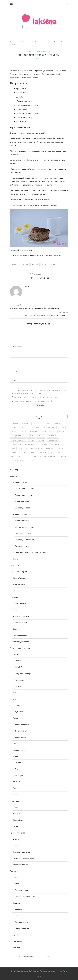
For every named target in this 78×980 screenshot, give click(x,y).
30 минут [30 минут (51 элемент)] (15, 424)
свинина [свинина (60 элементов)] (43, 453)
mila (27, 287)
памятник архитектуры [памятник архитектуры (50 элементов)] (29, 444)
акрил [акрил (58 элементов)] (14, 428)
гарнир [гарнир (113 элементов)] (24, 432)
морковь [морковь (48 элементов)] (41, 440)
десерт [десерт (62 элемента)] (53, 432)
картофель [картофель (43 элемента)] (53, 436)
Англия (15, 808)
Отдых (18, 661)
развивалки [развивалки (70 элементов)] (50, 448)
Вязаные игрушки (22, 502)
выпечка (35, 265)
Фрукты (18, 686)
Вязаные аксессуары (23, 495)
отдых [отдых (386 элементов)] (14, 444)
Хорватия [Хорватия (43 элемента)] (57, 424)
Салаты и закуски (20, 572)
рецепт (53, 265)
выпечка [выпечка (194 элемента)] (61, 428)
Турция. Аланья (21, 731)
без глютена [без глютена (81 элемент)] (24, 428)
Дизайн (18, 884)
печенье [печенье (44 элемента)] (44, 444)
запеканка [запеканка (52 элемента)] (41, 436)
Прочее (13, 871)
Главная (13, 42)
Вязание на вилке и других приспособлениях (31, 553)
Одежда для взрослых (24, 540)
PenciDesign (63, 971)
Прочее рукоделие (18, 833)
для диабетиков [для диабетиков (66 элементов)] (18, 436)
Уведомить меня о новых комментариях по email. (36, 398)
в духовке (24, 265)
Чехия (15, 795)
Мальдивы (17, 814)
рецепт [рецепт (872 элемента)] (61, 448)
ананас (14, 265)
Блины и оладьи (19, 604)
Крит (15, 699)
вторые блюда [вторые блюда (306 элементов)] (49, 428)
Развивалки (17, 910)
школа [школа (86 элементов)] (14, 461)
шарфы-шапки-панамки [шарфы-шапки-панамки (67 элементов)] (49, 457)
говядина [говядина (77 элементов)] (34, 432)
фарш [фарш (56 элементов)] (13, 457)
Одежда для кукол (23, 546)
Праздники (17, 948)
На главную (15, 470)
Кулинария (26, 42)
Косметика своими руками (23, 859)
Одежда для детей (23, 508)
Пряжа (15, 559)
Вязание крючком (20, 483)
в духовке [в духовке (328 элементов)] (36, 428)
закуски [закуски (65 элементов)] (31, 436)
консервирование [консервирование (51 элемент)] (18, 440)
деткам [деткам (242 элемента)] (62, 432)
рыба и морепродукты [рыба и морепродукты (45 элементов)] (19, 453)
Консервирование (20, 636)
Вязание (13, 476)
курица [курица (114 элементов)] (31, 440)
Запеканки (17, 597)
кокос (44, 265)
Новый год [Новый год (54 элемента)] (26, 424)
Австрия (16, 801)
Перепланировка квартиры (26, 897)
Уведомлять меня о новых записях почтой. (33, 401)
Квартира (16, 878)
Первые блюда (19, 578)
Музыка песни (18, 941)
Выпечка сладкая (42, 42)
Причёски (16, 903)
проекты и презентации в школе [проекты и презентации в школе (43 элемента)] (31, 448)
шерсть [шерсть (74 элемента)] (63, 457)
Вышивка (16, 839)
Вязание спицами (20, 514)
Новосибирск (18, 820)
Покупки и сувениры (23, 674)
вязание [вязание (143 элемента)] (15, 432)
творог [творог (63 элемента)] (59, 453)
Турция (15, 718)
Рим (17, 769)
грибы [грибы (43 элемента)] (44, 432)
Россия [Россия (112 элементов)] (37, 424)
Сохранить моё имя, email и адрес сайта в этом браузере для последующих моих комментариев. (39, 392)
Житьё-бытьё (20, 667)
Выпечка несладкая (21, 616)
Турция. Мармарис (22, 725)
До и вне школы (22, 922)
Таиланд (16, 655)
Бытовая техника (22, 890)
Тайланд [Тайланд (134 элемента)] (47, 424)
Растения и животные (21, 929)
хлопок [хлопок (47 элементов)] (34, 457)
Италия (15, 757)
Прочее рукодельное (21, 852)
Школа (18, 916)
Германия (16, 782)
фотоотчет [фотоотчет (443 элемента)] (23, 457)
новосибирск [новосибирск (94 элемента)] (53, 440)
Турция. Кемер (21, 738)
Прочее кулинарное (21, 642)
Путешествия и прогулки (20, 648)
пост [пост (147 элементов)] (13, 448)
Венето (18, 763)
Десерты (16, 629)
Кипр (15, 744)
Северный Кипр (19, 750)
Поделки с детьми (20, 865)
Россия (15, 827)
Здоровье (17, 935)
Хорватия (16, 788)
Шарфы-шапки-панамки (25, 489)
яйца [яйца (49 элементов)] (32, 461)
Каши (15, 591)
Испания (16, 693)
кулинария (19, 776)
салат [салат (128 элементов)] (33, 453)
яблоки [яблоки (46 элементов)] (23, 461)
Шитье (15, 846)
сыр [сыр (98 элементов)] (51, 453)
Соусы (15, 610)
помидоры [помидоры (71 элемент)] (55, 444)
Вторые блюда (19, 585)
